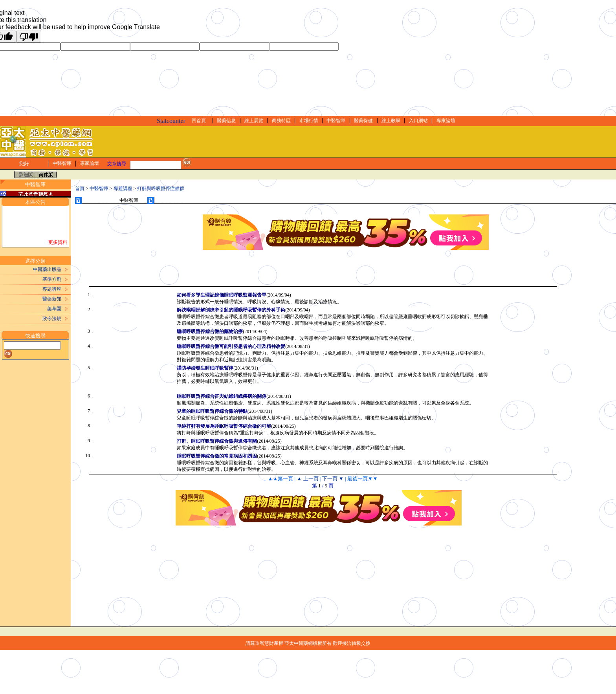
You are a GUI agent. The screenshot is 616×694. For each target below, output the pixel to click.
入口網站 (418, 121)
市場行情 (309, 121)
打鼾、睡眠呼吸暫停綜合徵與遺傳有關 (217, 441)
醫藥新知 (52, 299)
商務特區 (281, 121)
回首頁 (199, 121)
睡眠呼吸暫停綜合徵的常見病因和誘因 (217, 456)
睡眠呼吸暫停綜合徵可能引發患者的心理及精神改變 (231, 346)
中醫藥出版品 (47, 269)
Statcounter (171, 121)
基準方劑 (52, 279)
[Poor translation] (29, 37)
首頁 (80, 189)
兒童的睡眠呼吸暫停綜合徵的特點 (212, 411)
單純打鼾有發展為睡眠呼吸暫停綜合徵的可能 (224, 426)
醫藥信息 (226, 121)
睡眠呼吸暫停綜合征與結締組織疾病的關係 (222, 396)
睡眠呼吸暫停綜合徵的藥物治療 (210, 331)
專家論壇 (446, 121)
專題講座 (52, 289)
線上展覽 (254, 121)
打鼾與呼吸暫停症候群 (161, 189)
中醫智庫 (336, 121)
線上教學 (391, 121)
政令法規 (52, 319)
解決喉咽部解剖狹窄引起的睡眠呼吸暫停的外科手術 (231, 310)
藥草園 (54, 309)
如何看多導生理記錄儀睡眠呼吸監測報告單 (222, 295)
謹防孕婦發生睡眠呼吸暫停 (205, 368)
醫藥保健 (363, 121)
